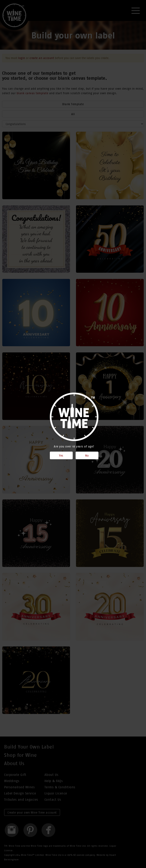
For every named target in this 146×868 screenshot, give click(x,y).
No (87, 456)
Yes (61, 456)
